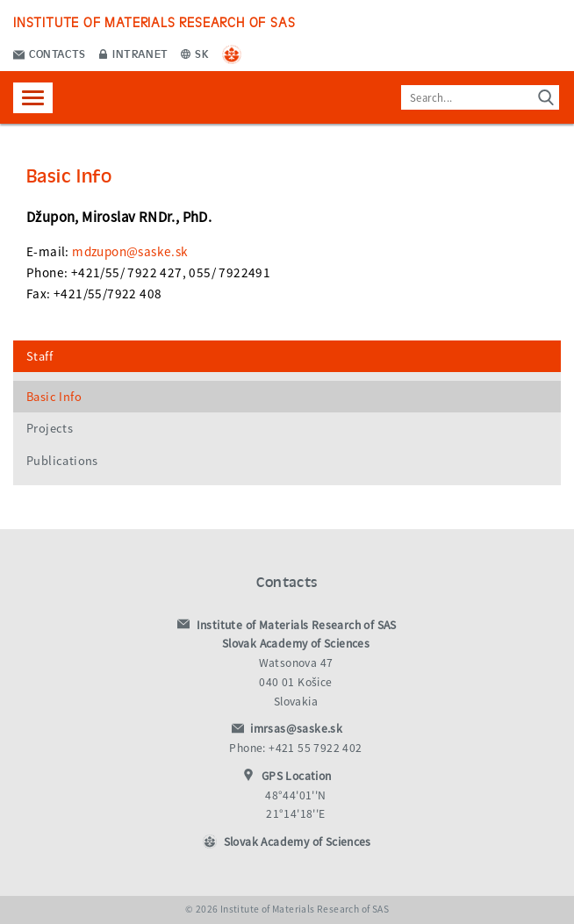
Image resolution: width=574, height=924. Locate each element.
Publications (62, 461)
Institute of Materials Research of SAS (154, 21)
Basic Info (54, 397)
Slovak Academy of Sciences (298, 842)
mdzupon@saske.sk (130, 251)
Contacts (50, 53)
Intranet (133, 53)
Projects (50, 428)
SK (195, 53)
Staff (39, 356)
